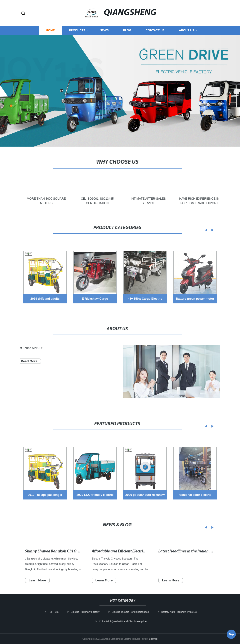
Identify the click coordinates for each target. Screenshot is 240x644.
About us (186, 28)
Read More (25, 361)
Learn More (37, 591)
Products (77, 28)
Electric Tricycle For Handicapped (134, 612)
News (104, 28)
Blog (127, 28)
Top (231, 635)
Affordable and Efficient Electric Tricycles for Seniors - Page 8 (142, 562)
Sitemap (153, 639)
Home (50, 28)
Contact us (155, 28)
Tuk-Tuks (57, 612)
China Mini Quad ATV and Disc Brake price (127, 621)
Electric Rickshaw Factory (89, 612)
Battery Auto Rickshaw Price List (183, 612)
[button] (23, 14)
